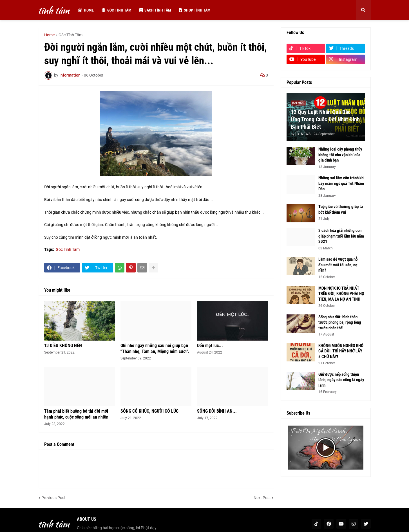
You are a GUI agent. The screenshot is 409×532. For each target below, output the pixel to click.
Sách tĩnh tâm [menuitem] (155, 10)
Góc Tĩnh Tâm (71, 35)
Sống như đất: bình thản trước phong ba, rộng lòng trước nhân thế (340, 322)
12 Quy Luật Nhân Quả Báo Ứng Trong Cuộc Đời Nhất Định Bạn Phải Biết (325, 119)
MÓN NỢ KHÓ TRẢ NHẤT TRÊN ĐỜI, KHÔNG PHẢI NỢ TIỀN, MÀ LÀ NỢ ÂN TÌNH (341, 294)
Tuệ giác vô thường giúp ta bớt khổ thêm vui (341, 209)
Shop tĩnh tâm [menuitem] (195, 10)
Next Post (262, 498)
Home (49, 35)
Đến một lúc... (210, 346)
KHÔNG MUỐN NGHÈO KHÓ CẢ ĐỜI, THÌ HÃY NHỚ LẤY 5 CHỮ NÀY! (341, 351)
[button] (363, 10)
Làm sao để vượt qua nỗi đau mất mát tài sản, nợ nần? (338, 265)
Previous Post (53, 498)
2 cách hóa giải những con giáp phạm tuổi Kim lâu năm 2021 (341, 236)
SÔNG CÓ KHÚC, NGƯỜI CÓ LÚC (149, 411)
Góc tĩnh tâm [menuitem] (117, 10)
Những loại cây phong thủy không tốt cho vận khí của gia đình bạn (340, 155)
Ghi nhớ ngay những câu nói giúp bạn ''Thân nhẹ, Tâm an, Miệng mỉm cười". (155, 348)
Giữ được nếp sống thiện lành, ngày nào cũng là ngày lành (341, 380)
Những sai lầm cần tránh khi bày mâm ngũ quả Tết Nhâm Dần (341, 183)
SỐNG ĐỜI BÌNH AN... (217, 411)
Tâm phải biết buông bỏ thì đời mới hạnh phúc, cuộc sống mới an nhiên (76, 414)
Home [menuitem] (86, 10)
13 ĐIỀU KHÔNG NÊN (63, 346)
